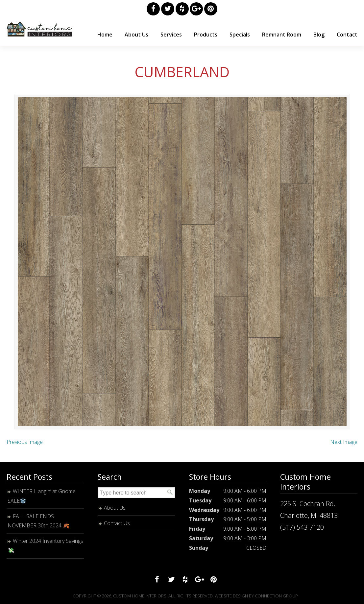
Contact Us (117, 523)
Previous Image (25, 442)
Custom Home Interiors (39, 29)
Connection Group (276, 596)
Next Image (344, 442)
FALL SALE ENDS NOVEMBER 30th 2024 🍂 (38, 521)
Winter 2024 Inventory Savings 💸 (45, 546)
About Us (115, 508)
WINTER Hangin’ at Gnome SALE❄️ (42, 496)
